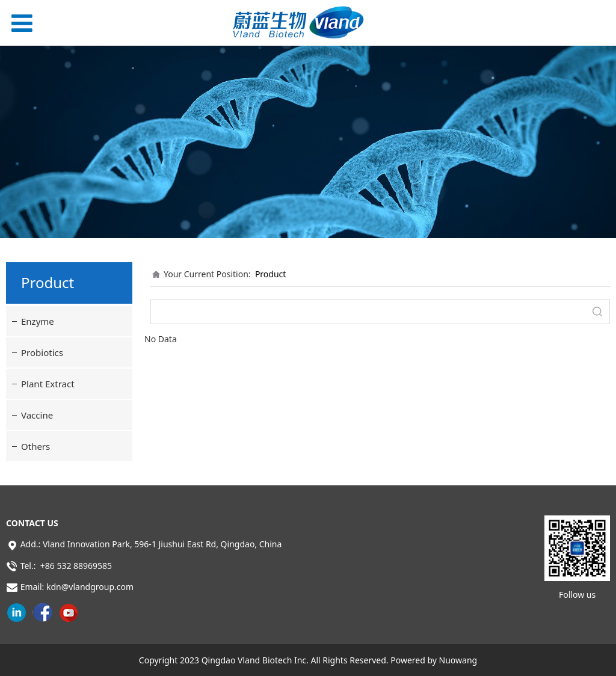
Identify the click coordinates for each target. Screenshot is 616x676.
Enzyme (38, 321)
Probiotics (42, 352)
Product (270, 274)
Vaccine (37, 415)
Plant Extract (48, 384)
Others (35, 446)
